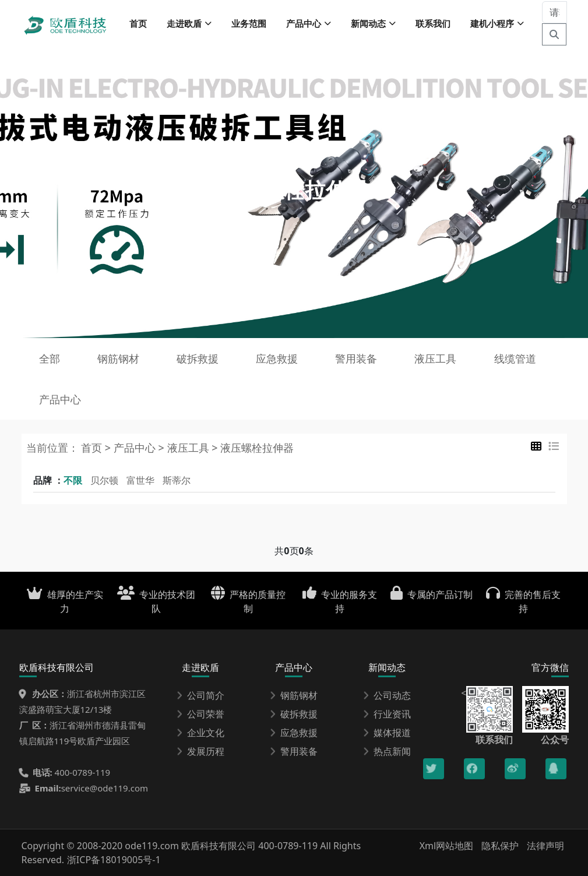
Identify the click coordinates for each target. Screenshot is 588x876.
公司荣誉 (200, 714)
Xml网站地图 (448, 846)
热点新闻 (387, 751)
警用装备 (356, 358)
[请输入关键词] (554, 12)
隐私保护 (500, 846)
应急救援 (277, 358)
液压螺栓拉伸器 (257, 448)
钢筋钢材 (118, 358)
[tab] (536, 446)
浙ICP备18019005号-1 (114, 860)
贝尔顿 (104, 480)
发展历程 (200, 751)
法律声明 (545, 846)
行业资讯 (387, 714)
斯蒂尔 (177, 480)
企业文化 (200, 733)
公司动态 (387, 695)
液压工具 (435, 358)
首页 (138, 23)
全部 (50, 358)
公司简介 (200, 695)
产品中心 (60, 399)
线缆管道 (515, 358)
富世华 (140, 480)
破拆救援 (198, 358)
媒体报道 (387, 733)
